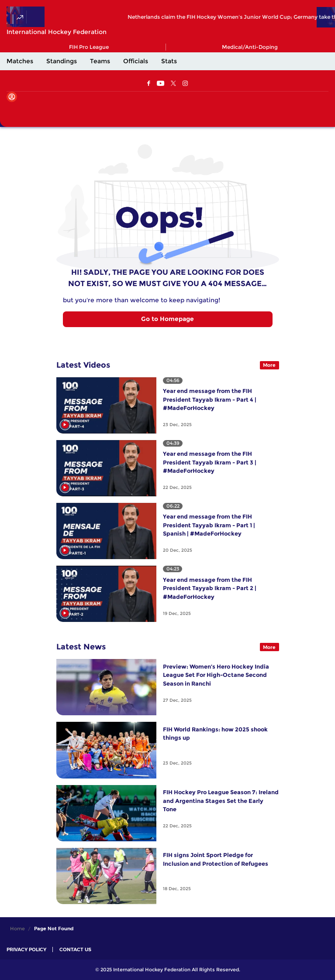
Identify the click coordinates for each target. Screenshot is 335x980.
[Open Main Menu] (13, 111)
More (269, 365)
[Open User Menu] (12, 97)
